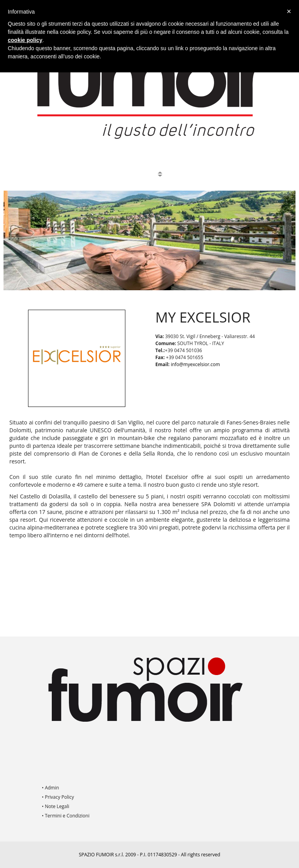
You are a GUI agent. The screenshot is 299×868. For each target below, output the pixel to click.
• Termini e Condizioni (66, 816)
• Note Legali (56, 806)
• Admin (51, 788)
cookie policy (25, 40)
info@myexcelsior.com (195, 364)
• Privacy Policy (58, 797)
